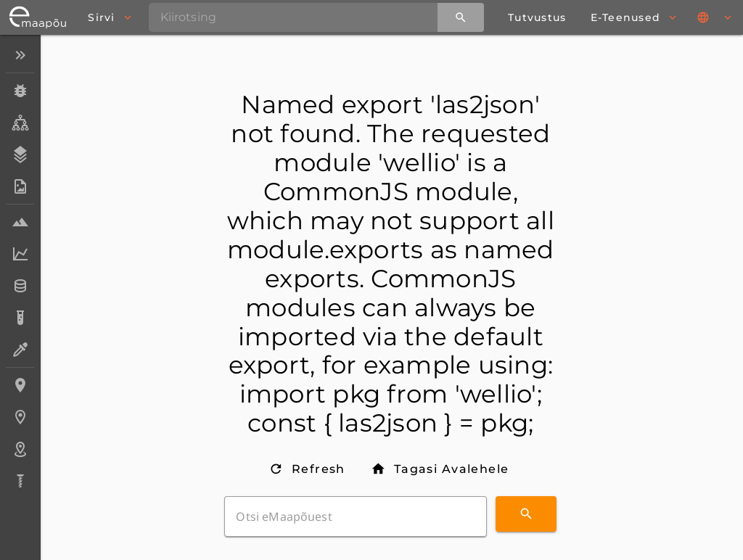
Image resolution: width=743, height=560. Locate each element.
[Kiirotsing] (461, 17)
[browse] (109, 17)
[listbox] (20, 269)
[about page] (537, 17)
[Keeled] (715, 17)
